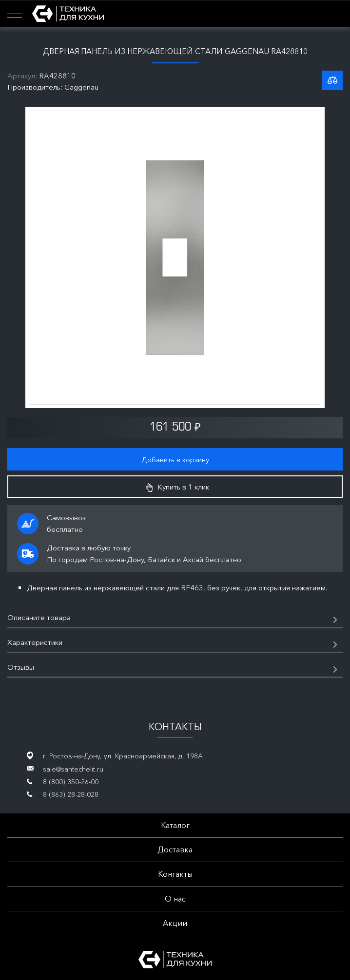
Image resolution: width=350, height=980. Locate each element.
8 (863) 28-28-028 (71, 794)
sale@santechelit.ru (73, 769)
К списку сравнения (332, 80)
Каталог (175, 825)
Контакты (175, 874)
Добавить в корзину (175, 460)
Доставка (175, 849)
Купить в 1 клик (177, 487)
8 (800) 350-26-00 (71, 782)
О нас (175, 899)
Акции (175, 923)
